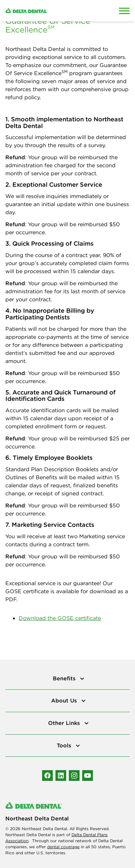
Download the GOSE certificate (60, 618)
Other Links (65, 723)
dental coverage (63, 847)
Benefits (65, 678)
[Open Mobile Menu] (124, 11)
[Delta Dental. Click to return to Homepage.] (51, 11)
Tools (65, 745)
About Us (65, 700)
